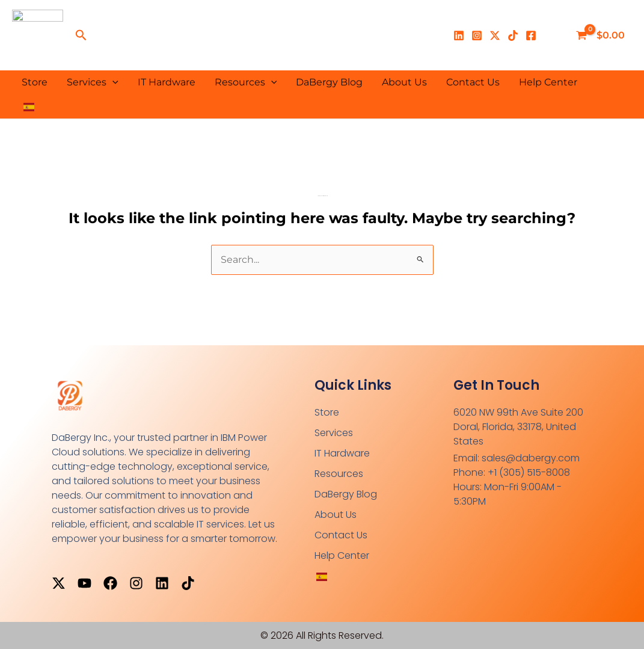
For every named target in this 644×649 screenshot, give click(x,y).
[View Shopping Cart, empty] (602, 35)
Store (35, 82)
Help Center (548, 82)
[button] (81, 35)
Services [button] (93, 82)
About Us (404, 82)
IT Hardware (167, 82)
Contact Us (473, 82)
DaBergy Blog (329, 82)
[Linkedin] (459, 35)
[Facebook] (531, 35)
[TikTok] (513, 35)
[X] (495, 35)
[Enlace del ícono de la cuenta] (554, 35)
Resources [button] (246, 82)
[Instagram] (477, 35)
